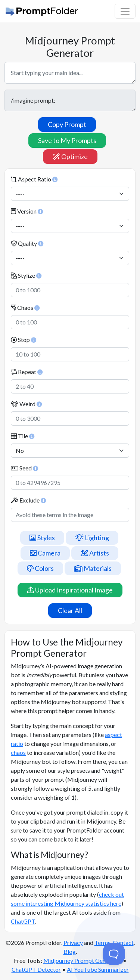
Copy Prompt (67, 124)
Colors (40, 568)
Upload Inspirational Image (70, 590)
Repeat (27, 372)
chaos (18, 752)
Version (27, 211)
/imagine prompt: (70, 100)
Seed (24, 468)
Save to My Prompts (67, 140)
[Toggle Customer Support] (114, 954)
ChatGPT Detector (36, 969)
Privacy (73, 942)
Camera (45, 553)
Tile (23, 436)
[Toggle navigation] (125, 11)
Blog (70, 951)
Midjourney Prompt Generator (83, 960)
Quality (27, 243)
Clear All (70, 610)
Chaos (25, 307)
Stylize (26, 275)
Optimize (70, 156)
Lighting (92, 538)
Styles (42, 538)
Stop (24, 340)
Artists (95, 553)
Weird (26, 404)
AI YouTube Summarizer (98, 969)
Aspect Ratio (34, 179)
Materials (93, 568)
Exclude (28, 500)
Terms (102, 942)
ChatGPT (23, 921)
